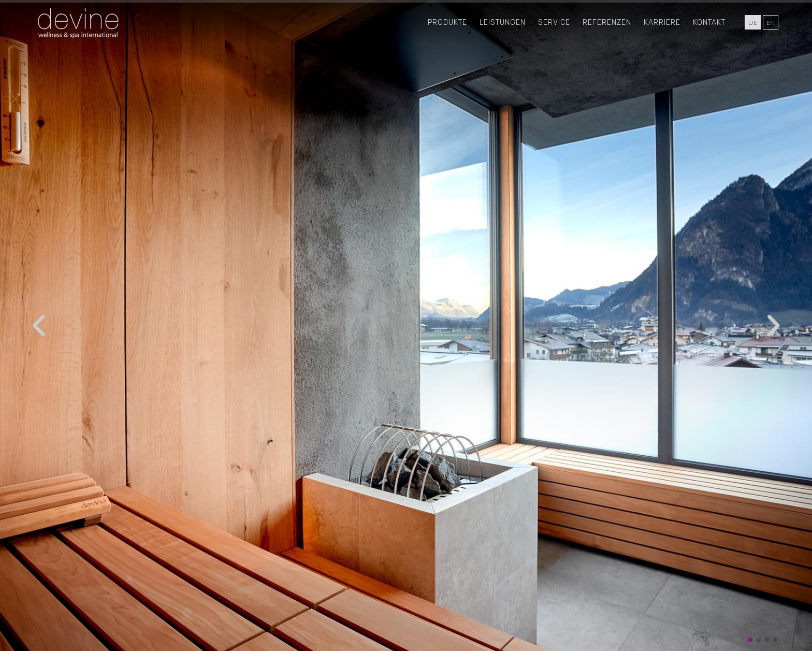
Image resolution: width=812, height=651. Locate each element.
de (753, 23)
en (771, 23)
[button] (750, 640)
